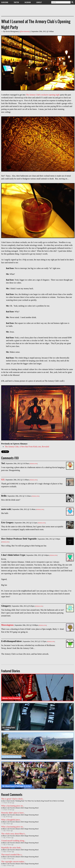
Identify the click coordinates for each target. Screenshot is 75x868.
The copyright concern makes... (13, 862)
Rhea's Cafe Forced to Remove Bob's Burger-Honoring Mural (21, 808)
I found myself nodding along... (13, 841)
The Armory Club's (33, 95)
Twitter (16, 2)
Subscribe (5, 2)
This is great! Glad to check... (13, 799)
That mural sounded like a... (12, 855)
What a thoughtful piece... (11, 820)
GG (3, 480)
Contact (39, 2)
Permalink (33, 464)
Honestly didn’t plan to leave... (13, 813)
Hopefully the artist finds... (12, 848)
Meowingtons (7, 625)
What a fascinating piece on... (13, 806)
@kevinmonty (25, 31)
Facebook (28, 2)
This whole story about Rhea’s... (14, 834)
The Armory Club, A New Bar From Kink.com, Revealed (27, 447)
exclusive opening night (50, 95)
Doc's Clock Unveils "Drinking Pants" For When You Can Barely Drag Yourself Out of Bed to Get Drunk (33, 801)
